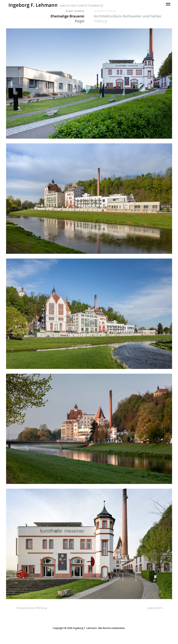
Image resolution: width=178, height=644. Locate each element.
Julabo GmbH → (156, 608)
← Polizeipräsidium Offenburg (30, 608)
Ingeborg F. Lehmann (33, 5)
